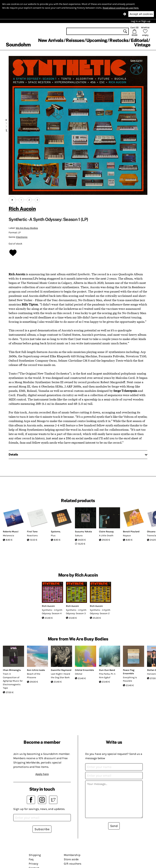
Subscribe (42, 829)
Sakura (79, 535)
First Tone (32, 532)
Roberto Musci (11, 532)
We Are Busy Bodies (27, 228)
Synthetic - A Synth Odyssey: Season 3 (76, 612)
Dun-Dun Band (107, 670)
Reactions (32, 535)
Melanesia (8, 535)
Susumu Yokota (83, 532)
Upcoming (97, 40)
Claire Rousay (106, 532)
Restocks (119, 40)
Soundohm (18, 45)
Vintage (142, 45)
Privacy (33, 864)
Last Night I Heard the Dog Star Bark (60, 676)
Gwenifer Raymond (61, 670)
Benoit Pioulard (131, 532)
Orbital (79, 674)
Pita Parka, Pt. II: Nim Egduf (107, 676)
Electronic (22, 237)
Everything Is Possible (130, 679)
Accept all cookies (141, 14)
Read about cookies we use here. (121, 8)
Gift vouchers (73, 864)
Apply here (42, 774)
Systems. (56, 532)
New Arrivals (51, 40)
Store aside (71, 859)
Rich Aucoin (22, 209)
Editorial (139, 40)
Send (114, 826)
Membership (72, 855)
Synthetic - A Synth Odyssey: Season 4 (52, 612)
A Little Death (106, 535)
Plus (53, 535)
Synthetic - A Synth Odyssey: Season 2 (100, 612)
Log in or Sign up (141, 21)
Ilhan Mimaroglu (12, 670)
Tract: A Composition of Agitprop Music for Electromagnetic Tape (13, 681)
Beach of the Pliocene (34, 676)
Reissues (75, 40)
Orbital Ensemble (84, 670)
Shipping (35, 855)
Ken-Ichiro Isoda (36, 670)
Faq (31, 859)
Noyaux (127, 535)
